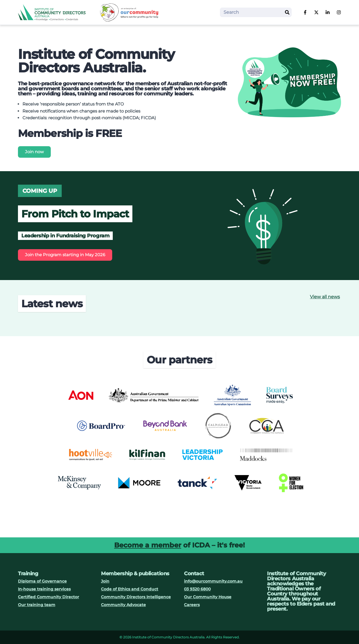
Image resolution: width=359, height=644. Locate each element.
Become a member (148, 545)
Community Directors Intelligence (136, 597)
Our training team (37, 605)
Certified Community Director (49, 597)
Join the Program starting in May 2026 (65, 255)
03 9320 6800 (197, 589)
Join (105, 581)
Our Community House (208, 597)
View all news (325, 297)
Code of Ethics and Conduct (130, 589)
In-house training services (44, 589)
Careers (192, 605)
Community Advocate (123, 605)
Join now (34, 152)
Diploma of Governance (42, 581)
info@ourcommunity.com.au (213, 581)
